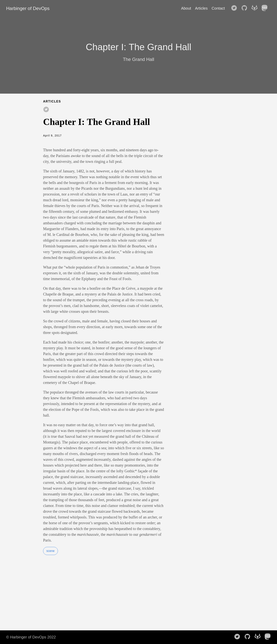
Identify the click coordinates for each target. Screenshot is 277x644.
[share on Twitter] (46, 110)
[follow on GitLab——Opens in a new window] (256, 8)
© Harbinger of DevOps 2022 (31, 637)
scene (50, 551)
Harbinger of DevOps (28, 8)
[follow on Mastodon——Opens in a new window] (266, 8)
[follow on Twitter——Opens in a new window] (235, 8)
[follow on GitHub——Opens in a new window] (245, 8)
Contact (218, 8)
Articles (201, 8)
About (186, 8)
